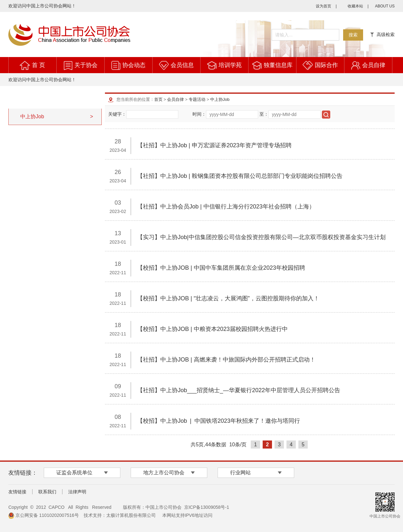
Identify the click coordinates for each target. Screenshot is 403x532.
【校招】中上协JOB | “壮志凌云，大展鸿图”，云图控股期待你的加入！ (228, 298)
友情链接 (17, 492)
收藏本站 (355, 6)
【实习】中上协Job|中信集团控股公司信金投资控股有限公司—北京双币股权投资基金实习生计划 (261, 237)
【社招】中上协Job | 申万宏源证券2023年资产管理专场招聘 (214, 145)
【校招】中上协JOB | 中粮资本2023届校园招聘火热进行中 (212, 329)
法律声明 (77, 492)
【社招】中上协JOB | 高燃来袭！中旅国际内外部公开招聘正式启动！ (226, 360)
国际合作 (326, 65)
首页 (158, 99)
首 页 (38, 65)
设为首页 (323, 6)
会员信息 (182, 65)
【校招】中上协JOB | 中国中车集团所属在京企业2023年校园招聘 (221, 268)
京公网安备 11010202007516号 (44, 515)
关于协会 (86, 65)
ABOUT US (385, 6)
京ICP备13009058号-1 (207, 507)
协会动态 (134, 65)
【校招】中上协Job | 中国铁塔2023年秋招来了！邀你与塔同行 (219, 421)
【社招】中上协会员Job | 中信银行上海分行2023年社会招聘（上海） (226, 207)
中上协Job (220, 99)
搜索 (353, 35)
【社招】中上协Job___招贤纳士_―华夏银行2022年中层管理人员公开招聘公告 (239, 390)
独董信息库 (278, 65)
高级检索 (382, 34)
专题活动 (197, 99)
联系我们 (47, 492)
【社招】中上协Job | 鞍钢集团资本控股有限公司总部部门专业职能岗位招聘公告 (240, 176)
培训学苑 (230, 65)
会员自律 (374, 65)
